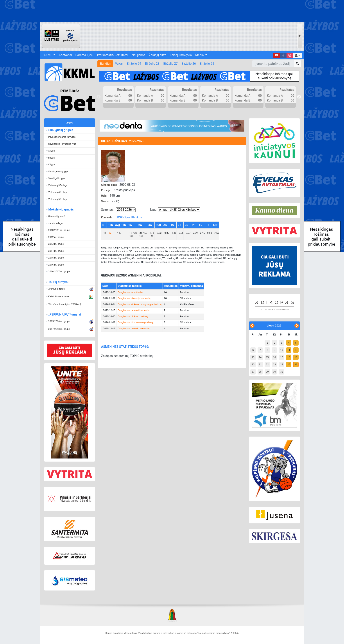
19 (296, 357)
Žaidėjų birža (158, 55)
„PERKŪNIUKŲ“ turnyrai (64, 314)
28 (260, 372)
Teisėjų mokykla (181, 55)
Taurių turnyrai (58, 282)
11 (289, 350)
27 (253, 372)
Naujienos (138, 55)
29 (267, 372)
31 (281, 372)
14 (260, 357)
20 (253, 364)
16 (274, 357)
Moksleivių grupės (61, 209)
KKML (48, 55)
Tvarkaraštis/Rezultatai (112, 55)
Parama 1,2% (84, 55)
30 (274, 372)
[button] (297, 55)
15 (267, 357)
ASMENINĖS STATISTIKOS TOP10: (125, 347)
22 (267, 364)
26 (296, 364)
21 (260, 364)
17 (281, 357)
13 (253, 357)
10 (281, 350)
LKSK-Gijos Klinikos (129, 217)
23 (274, 364)
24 (281, 364)
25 (289, 364)
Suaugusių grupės (61, 130)
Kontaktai (65, 55)
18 (289, 357)
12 (296, 350)
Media (200, 55)
